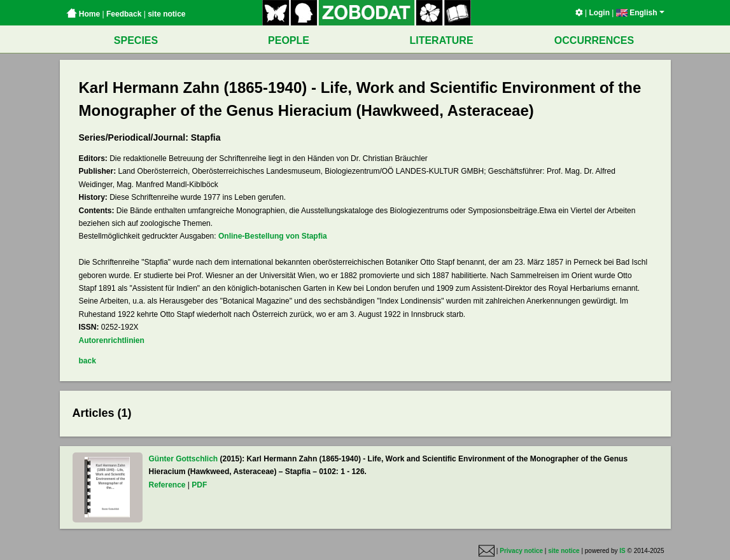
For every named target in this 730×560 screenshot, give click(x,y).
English (640, 13)
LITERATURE (441, 40)
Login (599, 13)
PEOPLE (289, 40)
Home (83, 14)
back (88, 361)
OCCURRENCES (594, 40)
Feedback (124, 14)
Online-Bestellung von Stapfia (273, 236)
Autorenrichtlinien (112, 340)
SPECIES (136, 40)
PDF (199, 485)
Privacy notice (521, 551)
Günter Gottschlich (184, 459)
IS (622, 551)
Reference (167, 485)
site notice (166, 14)
